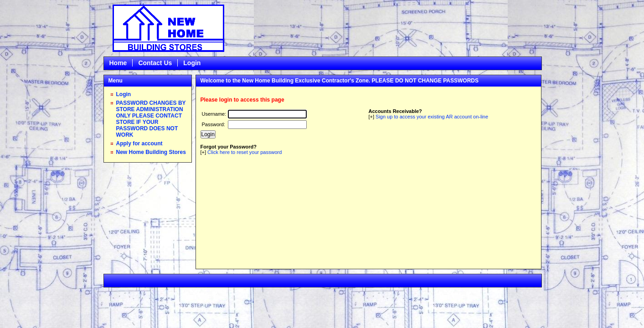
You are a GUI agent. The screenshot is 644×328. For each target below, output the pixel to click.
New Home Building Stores (151, 152)
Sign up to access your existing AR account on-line (432, 117)
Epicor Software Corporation (168, 28)
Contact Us (155, 63)
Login (192, 63)
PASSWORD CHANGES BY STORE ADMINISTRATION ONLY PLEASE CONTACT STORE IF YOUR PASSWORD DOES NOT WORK (151, 119)
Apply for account (139, 143)
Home (118, 63)
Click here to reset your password (245, 152)
